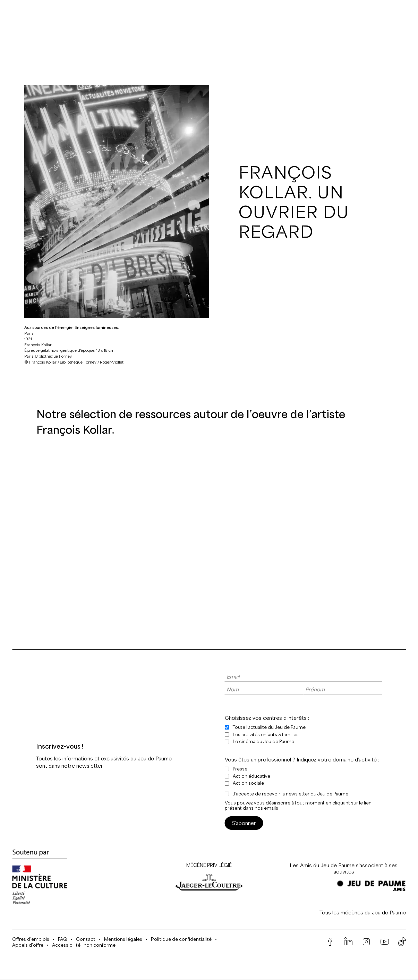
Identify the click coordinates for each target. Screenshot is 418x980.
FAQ (63, 939)
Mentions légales (123, 939)
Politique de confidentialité (181, 939)
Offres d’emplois (31, 939)
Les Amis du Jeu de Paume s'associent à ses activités (344, 868)
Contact (86, 939)
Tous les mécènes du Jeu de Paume (363, 913)
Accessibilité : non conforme (84, 945)
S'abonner (244, 823)
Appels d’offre (28, 945)
